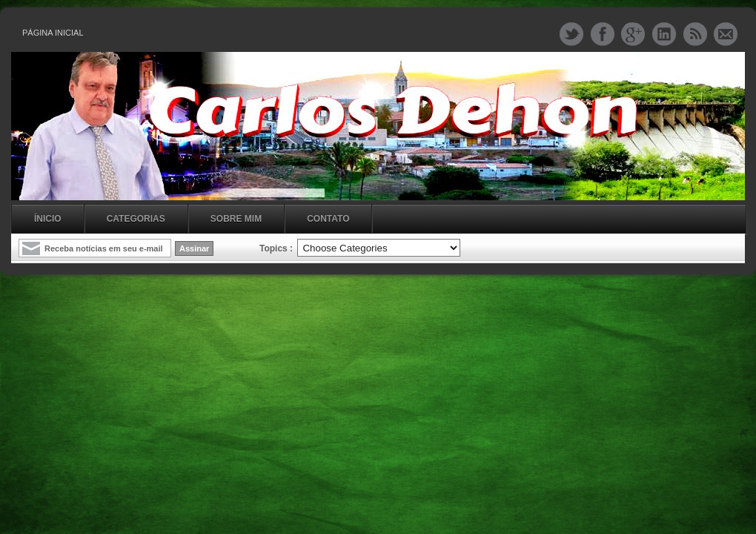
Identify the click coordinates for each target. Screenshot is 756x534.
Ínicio (48, 219)
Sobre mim (236, 219)
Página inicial (53, 33)
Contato (328, 219)
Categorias (136, 219)
